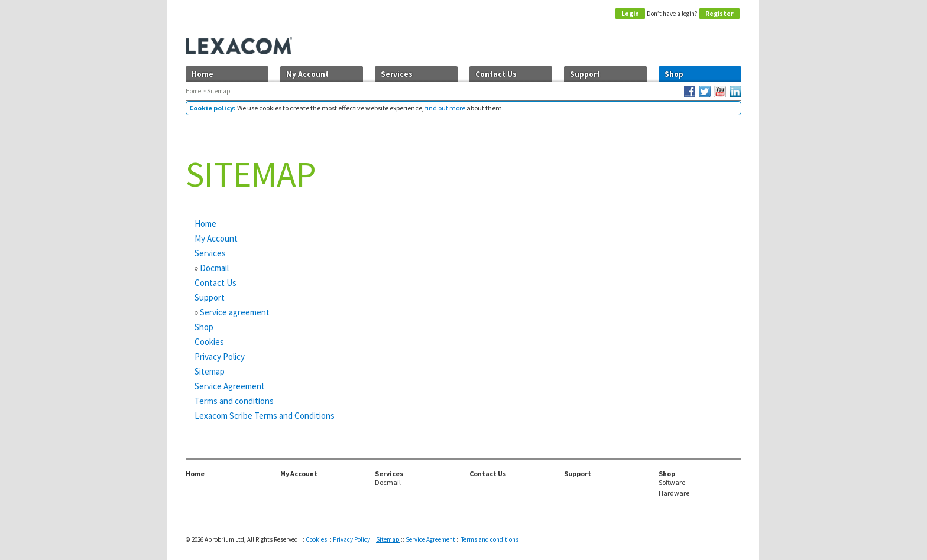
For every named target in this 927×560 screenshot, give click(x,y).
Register (719, 14)
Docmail (214, 268)
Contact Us (496, 74)
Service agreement (235, 312)
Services (397, 74)
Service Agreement (230, 386)
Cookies (209, 342)
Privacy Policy (220, 356)
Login (630, 14)
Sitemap (210, 371)
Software (672, 483)
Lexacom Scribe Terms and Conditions (265, 416)
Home (202, 74)
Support (585, 74)
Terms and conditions (234, 401)
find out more (445, 108)
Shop (674, 74)
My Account (307, 74)
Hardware (674, 493)
